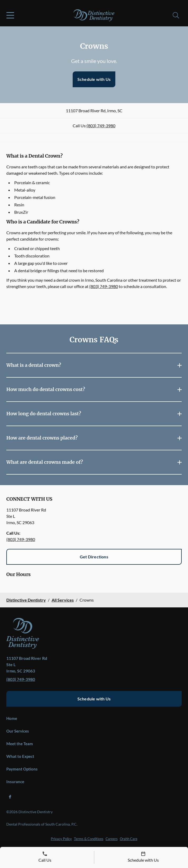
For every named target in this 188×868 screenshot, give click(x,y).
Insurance (15, 782)
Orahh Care (129, 839)
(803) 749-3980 (101, 126)
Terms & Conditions (89, 839)
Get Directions (94, 557)
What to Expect (20, 756)
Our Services (18, 731)
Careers (112, 839)
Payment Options (22, 769)
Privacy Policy (61, 839)
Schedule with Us (94, 79)
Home (12, 718)
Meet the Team (20, 744)
